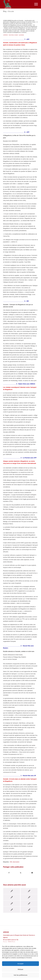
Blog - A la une (8, 11)
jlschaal (22, 35)
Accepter (20, 964)
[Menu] (35, 4)
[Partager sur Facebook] (9, 873)
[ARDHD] (17, 4)
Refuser (21, 969)
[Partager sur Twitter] (21, 873)
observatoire (16, 862)
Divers (13, 35)
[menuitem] (35, 4)
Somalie (16, 35)
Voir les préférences (21, 975)
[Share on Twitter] (32, 873)
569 (11, 862)
